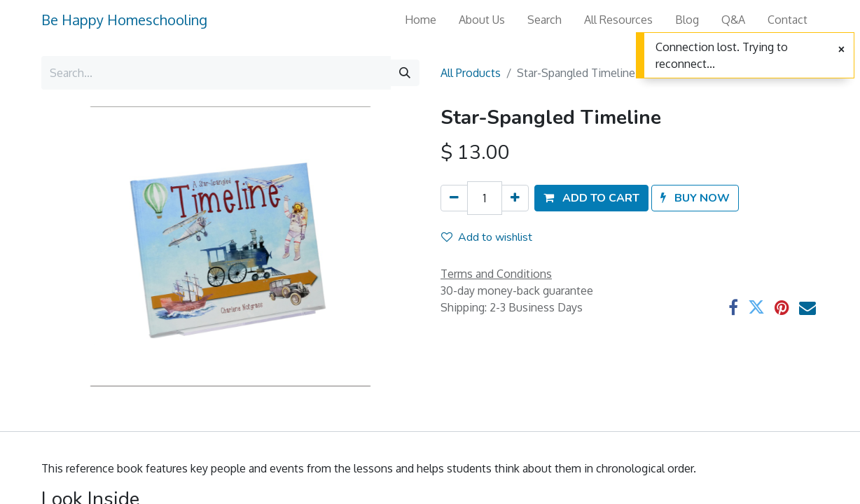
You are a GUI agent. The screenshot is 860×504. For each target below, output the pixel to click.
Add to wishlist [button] (487, 237)
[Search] (405, 73)
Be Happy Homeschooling (124, 20)
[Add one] (515, 198)
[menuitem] (421, 20)
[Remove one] (454, 198)
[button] (591, 198)
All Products (471, 73)
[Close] (841, 50)
